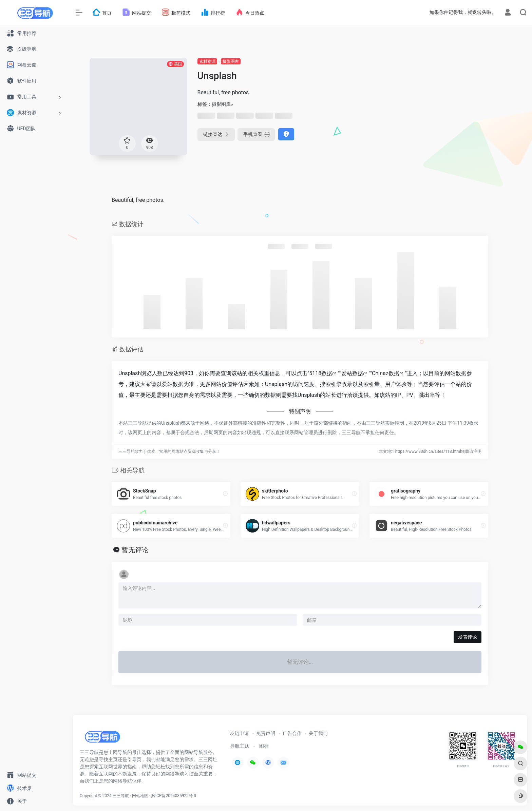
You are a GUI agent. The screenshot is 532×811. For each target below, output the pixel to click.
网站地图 (140, 796)
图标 (264, 746)
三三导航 (121, 796)
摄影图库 (231, 61)
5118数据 (321, 373)
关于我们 (318, 733)
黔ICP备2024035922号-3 (174, 796)
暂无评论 (135, 550)
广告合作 (292, 733)
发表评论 (468, 637)
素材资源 (207, 61)
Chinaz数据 (386, 373)
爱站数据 (352, 373)
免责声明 (266, 733)
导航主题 (240, 746)
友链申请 (240, 733)
